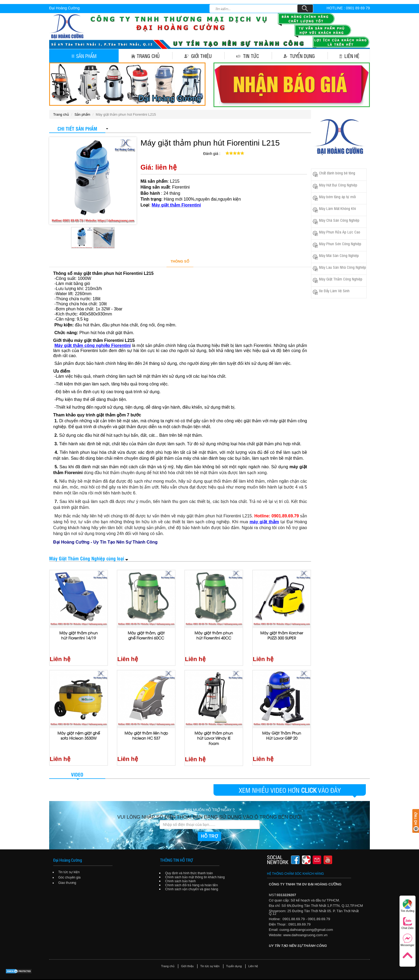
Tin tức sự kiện (69, 858)
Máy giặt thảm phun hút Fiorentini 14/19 (79, 635)
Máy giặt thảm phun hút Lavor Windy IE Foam (214, 731)
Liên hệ (349, 56)
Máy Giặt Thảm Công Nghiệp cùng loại (87, 558)
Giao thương (67, 869)
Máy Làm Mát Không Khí (337, 208)
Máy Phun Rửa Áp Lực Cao (340, 232)
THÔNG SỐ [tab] (180, 261)
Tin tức (248, 56)
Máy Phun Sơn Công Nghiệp (340, 243)
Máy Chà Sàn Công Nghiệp (339, 220)
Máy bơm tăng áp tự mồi (337, 196)
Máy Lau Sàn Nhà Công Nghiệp (343, 267)
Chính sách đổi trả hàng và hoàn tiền (191, 871)
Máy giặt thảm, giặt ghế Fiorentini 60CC (146, 635)
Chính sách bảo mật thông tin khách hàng (195, 863)
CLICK (309, 776)
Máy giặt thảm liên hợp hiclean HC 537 (146, 729)
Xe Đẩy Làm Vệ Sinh (334, 290)
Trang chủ (145, 56)
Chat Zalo (408, 923)
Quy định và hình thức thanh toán (189, 859)
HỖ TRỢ (209, 822)
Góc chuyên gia (69, 864)
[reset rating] (223, 153)
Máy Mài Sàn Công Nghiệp (339, 255)
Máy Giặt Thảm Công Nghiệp (341, 279)
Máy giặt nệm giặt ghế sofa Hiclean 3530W (79, 729)
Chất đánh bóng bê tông (337, 173)
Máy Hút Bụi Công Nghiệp (338, 185)
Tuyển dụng (299, 56)
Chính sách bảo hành (180, 867)
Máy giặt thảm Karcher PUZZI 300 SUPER (282, 635)
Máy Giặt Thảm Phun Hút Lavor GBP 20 (282, 729)
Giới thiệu (198, 56)
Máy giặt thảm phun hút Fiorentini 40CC (214, 635)
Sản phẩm (84, 56)
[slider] (235, 153)
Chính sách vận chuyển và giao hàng (192, 875)
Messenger (408, 940)
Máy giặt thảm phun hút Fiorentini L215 (210, 143)
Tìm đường (408, 906)
